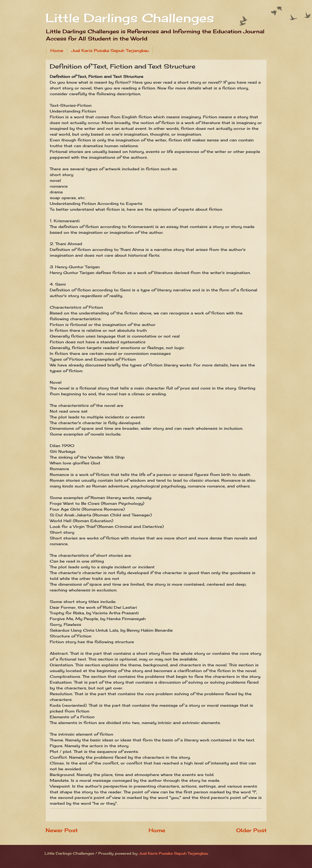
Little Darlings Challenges (130, 18)
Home (57, 50)
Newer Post (62, 830)
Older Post (251, 830)
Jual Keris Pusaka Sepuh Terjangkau (110, 50)
